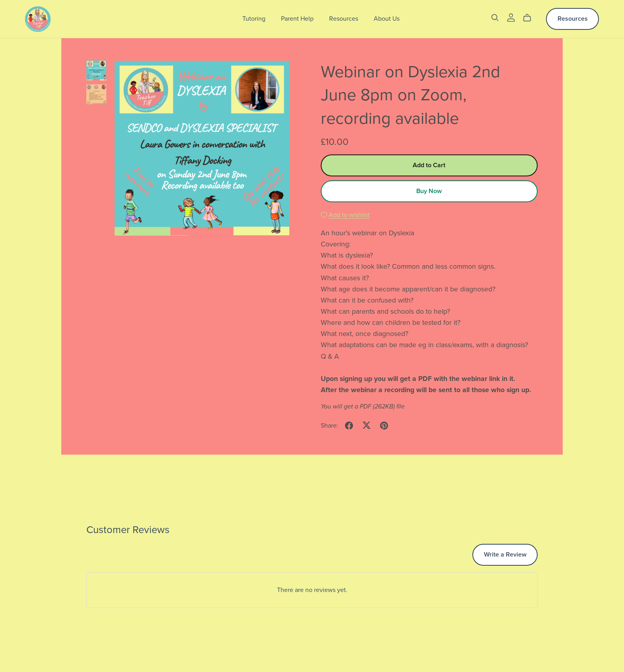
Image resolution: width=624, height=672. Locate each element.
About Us (387, 19)
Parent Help (297, 19)
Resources (344, 19)
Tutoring (254, 19)
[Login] (511, 17)
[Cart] (530, 18)
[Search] (495, 18)
